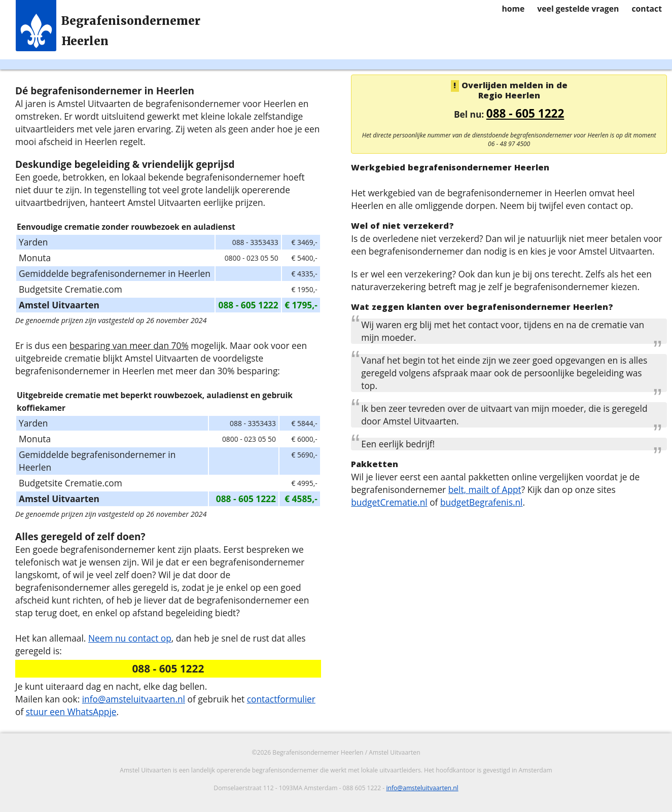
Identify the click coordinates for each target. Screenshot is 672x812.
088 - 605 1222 (525, 113)
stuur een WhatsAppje (71, 712)
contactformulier (281, 699)
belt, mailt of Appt (485, 489)
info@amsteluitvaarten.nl (134, 699)
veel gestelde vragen (578, 9)
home (513, 9)
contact (647, 9)
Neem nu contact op (130, 638)
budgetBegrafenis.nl (482, 502)
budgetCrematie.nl (389, 502)
